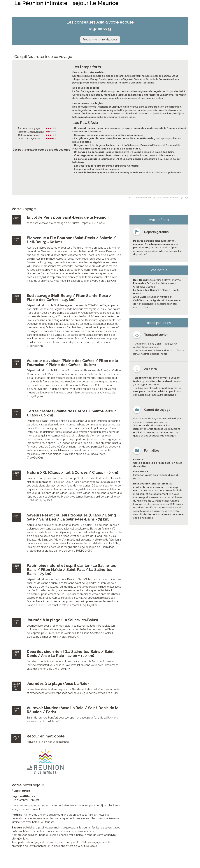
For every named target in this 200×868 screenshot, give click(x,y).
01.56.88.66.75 (100, 29)
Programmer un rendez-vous (100, 40)
